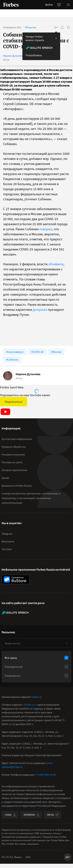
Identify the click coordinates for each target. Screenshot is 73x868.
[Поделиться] (62, 27)
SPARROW (32, 815)
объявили (56, 264)
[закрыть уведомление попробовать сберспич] (56, 38)
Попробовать (34, 55)
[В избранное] (68, 27)
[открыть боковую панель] (59, 5)
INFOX (53, 815)
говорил (46, 229)
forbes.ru (37, 697)
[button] (68, 5)
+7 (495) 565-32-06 (46, 775)
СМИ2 (11, 815)
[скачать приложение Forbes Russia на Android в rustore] (16, 579)
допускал (40, 310)
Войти (49, 5)
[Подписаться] (67, 643)
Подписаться (14, 402)
